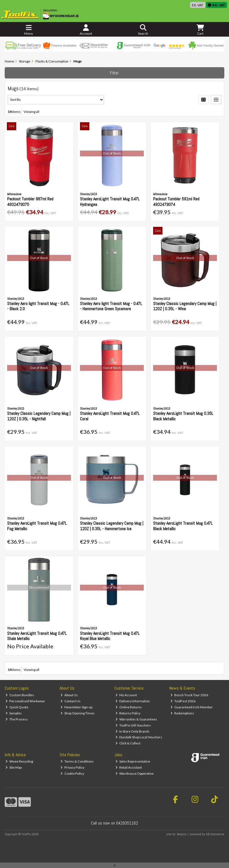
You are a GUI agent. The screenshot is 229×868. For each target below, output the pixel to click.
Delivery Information (133, 701)
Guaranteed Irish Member (192, 707)
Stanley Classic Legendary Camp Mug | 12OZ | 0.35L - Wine (185, 306)
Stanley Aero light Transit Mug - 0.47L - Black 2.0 (38, 306)
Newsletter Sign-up (76, 707)
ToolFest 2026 (183, 701)
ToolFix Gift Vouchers (133, 725)
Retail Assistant (129, 767)
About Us (69, 695)
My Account (126, 695)
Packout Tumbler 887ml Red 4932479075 (30, 202)
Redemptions (182, 713)
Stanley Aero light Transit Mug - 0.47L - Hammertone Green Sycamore (111, 306)
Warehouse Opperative (135, 773)
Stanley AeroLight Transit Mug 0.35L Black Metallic (183, 416)
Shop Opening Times (78, 713)
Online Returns (129, 707)
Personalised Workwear (25, 701)
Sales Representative (133, 761)
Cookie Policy (72, 773)
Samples (14, 713)
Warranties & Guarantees (136, 719)
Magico (182, 834)
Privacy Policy (72, 767)
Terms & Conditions (77, 761)
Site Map (14, 767)
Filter (114, 73)
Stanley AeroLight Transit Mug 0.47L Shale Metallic (37, 636)
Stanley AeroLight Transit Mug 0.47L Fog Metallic (37, 526)
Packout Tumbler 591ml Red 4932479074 (176, 202)
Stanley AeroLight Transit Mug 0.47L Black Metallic (183, 526)
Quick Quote (17, 707)
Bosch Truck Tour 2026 (189, 695)
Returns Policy (128, 713)
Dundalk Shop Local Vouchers (139, 737)
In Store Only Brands (133, 731)
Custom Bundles (20, 695)
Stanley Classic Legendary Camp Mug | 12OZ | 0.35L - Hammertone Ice (112, 526)
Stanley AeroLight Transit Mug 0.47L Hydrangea (110, 202)
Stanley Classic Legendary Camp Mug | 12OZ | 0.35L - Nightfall (39, 416)
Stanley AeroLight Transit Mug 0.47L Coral (110, 416)
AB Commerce (215, 834)
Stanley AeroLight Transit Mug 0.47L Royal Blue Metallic (110, 636)
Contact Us (71, 701)
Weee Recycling (19, 761)
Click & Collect (128, 743)
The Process (17, 719)
